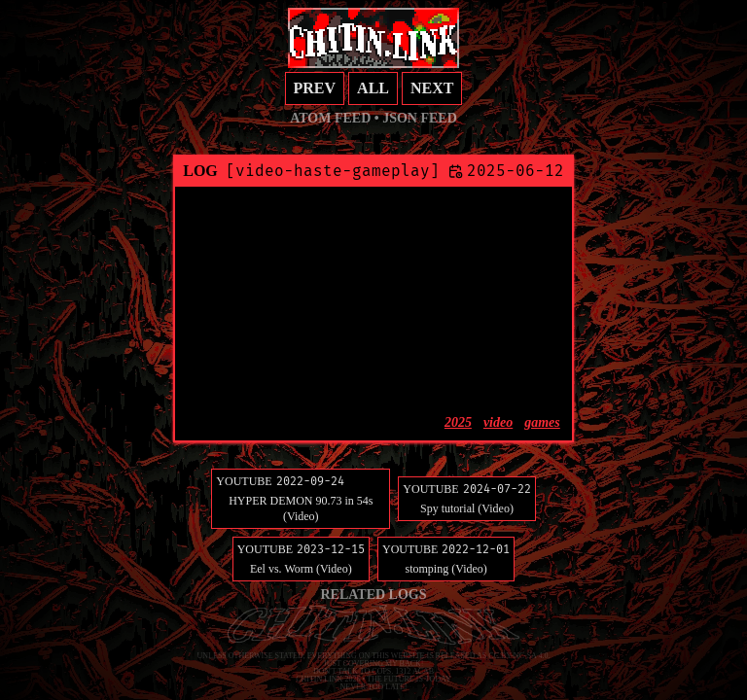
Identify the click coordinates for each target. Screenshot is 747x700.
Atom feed (330, 118)
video (498, 422)
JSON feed (420, 118)
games (542, 422)
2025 (458, 422)
